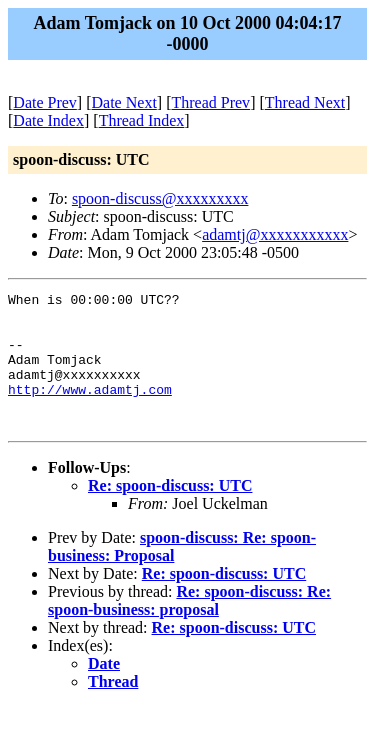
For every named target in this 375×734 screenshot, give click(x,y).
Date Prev (45, 102)
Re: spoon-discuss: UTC (170, 512)
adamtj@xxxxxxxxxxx (275, 234)
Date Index (48, 120)
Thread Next (305, 102)
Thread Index (142, 120)
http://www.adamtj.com (90, 410)
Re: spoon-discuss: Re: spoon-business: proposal (189, 627)
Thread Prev (210, 102)
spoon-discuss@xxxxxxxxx (160, 198)
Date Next (124, 102)
